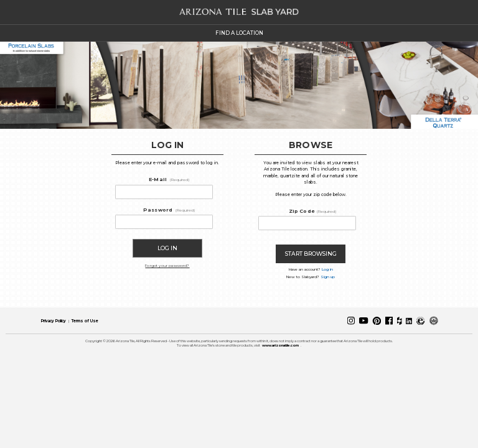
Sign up (328, 277)
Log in (327, 269)
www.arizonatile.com (280, 345)
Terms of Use (85, 321)
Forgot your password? (167, 266)
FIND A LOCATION (239, 33)
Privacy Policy (54, 321)
